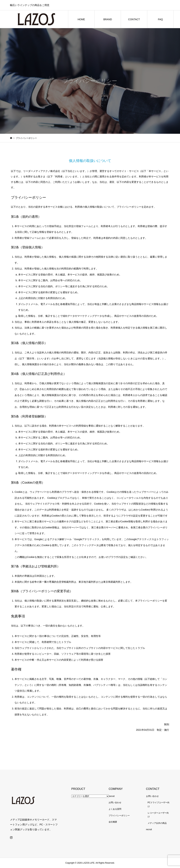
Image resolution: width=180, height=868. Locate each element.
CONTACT (134, 19)
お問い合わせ (115, 803)
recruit (112, 796)
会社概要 (113, 822)
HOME (81, 19)
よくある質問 (115, 809)
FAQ (160, 19)
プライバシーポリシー (119, 816)
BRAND (108, 19)
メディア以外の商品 (157, 823)
